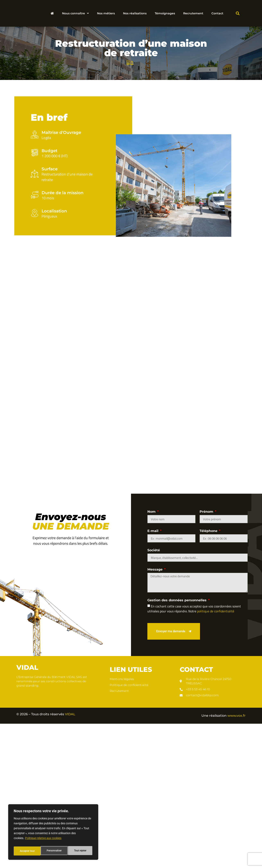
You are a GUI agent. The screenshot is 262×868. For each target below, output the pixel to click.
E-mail (153, 675)
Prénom (207, 656)
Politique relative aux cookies (43, 841)
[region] (53, 833)
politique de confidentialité (216, 755)
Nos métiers (106, 13)
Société (154, 694)
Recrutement (193, 13)
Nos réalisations (135, 13)
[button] (238, 13)
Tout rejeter (54, 851)
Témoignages (165, 13)
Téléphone (209, 675)
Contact (217, 13)
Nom (152, 656)
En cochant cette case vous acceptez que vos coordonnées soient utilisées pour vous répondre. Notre (194, 753)
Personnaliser (27, 851)
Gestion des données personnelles (177, 744)
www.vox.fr (237, 860)
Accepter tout (80, 851)
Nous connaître (75, 13)
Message (155, 714)
